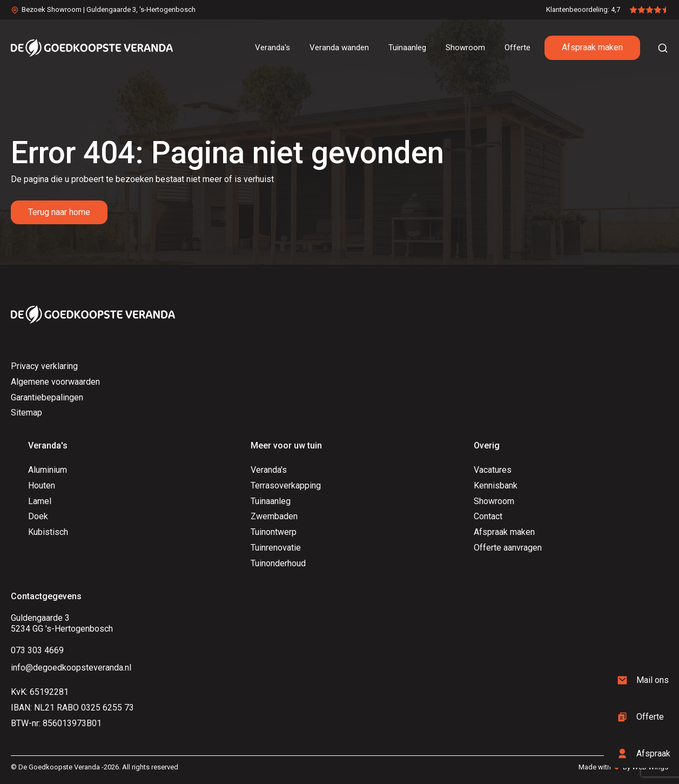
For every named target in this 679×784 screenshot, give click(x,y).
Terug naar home (59, 212)
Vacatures (493, 470)
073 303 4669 (37, 650)
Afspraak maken (592, 47)
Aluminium (48, 470)
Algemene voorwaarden (55, 382)
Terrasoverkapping (286, 485)
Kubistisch (48, 532)
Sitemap (26, 413)
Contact (488, 516)
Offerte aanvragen (508, 548)
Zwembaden (274, 516)
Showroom (494, 501)
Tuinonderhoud (278, 563)
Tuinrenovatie (276, 548)
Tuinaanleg (271, 501)
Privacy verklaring (44, 366)
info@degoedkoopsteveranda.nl (71, 668)
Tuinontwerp (274, 532)
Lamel (40, 501)
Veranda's (269, 470)
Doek (38, 516)
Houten (42, 485)
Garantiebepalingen (47, 397)
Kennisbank (496, 485)
